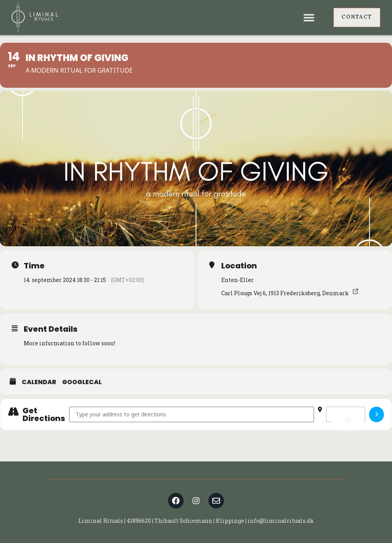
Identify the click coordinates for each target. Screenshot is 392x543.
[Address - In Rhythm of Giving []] (192, 414)
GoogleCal (82, 382)
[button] (309, 18)
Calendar (39, 382)
